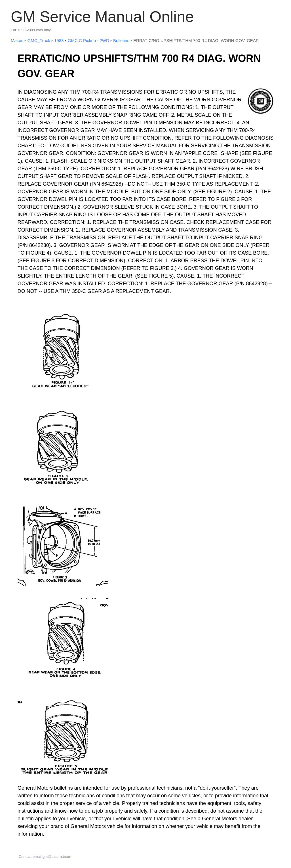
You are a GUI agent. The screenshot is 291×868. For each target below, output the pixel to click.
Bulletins (121, 40)
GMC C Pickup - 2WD (88, 40)
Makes (17, 40)
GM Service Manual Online (102, 16)
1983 (59, 40)
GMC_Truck (39, 40)
